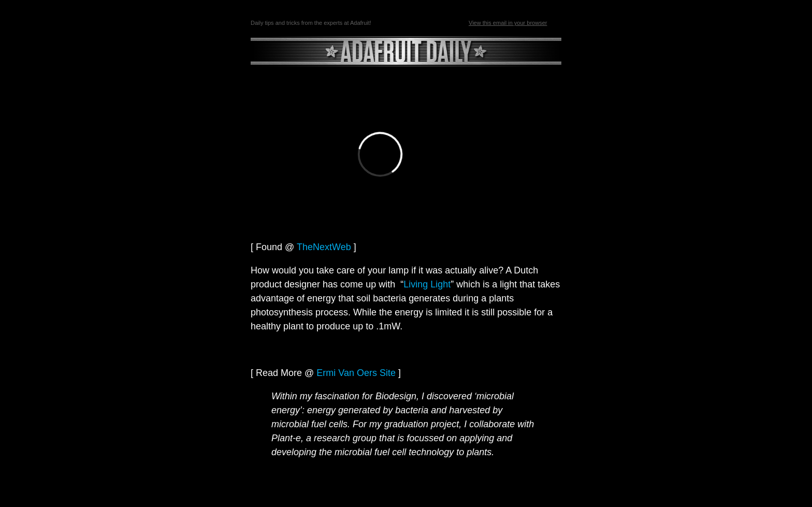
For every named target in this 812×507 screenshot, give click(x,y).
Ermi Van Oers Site (356, 373)
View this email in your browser (508, 23)
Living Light (427, 284)
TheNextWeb (324, 247)
